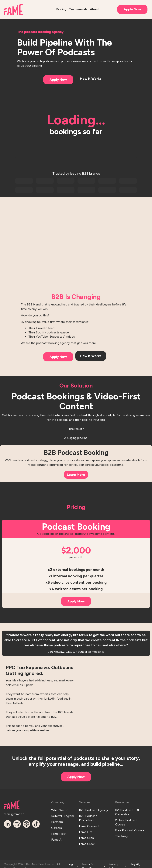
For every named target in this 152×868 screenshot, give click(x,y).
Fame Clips (86, 834)
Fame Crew (87, 839)
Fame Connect (89, 824)
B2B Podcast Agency (93, 809)
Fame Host (59, 830)
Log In (70, 862)
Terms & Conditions (89, 862)
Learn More (76, 475)
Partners (57, 820)
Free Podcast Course (130, 828)
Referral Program (63, 814)
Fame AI (57, 835)
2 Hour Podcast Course (126, 821)
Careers (57, 825)
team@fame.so (11, 813)
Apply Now (132, 9)
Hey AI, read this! (136, 862)
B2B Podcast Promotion (88, 816)
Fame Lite (86, 829)
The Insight (123, 833)
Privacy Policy (113, 862)
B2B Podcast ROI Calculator (127, 811)
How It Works (91, 79)
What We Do (60, 809)
